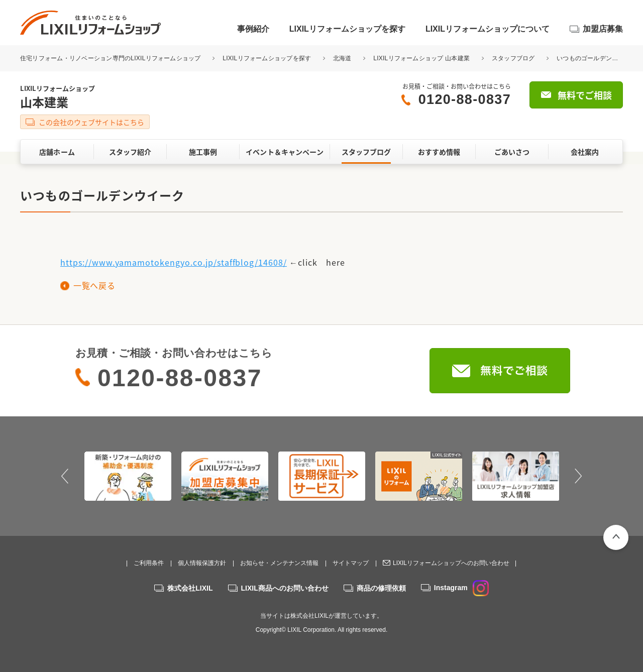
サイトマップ (351, 563)
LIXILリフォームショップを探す (347, 29)
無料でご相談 (585, 95)
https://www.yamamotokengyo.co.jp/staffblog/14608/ (174, 262)
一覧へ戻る (94, 285)
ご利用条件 (149, 563)
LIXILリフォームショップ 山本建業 (421, 58)
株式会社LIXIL (190, 588)
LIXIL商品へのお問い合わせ (285, 588)
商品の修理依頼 (381, 588)
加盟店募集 (603, 29)
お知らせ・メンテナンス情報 (279, 563)
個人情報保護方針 (202, 563)
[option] (128, 476)
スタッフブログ (513, 58)
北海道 (342, 58)
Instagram (461, 588)
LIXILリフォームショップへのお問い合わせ (451, 563)
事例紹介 (253, 29)
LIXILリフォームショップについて (488, 29)
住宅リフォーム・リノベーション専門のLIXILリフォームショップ (111, 58)
